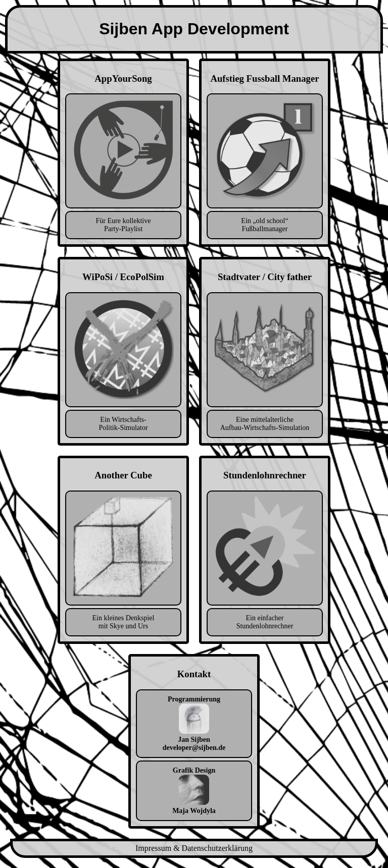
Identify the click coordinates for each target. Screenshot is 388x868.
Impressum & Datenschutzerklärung (194, 848)
